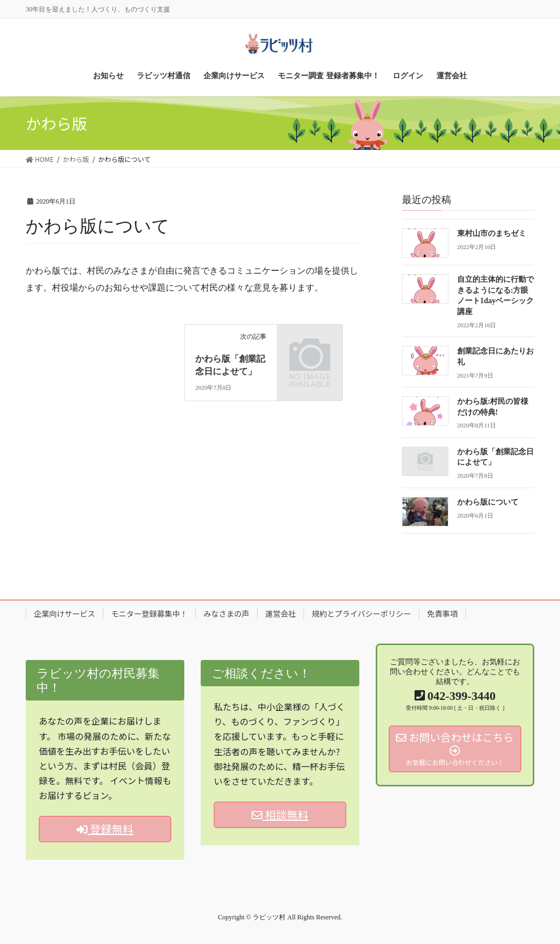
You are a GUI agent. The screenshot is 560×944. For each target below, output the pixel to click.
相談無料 (280, 815)
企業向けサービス (65, 613)
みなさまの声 (226, 613)
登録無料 (105, 829)
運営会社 (281, 613)
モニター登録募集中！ (149, 613)
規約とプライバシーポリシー (361, 613)
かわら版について (488, 502)
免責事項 (442, 613)
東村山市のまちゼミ (492, 233)
